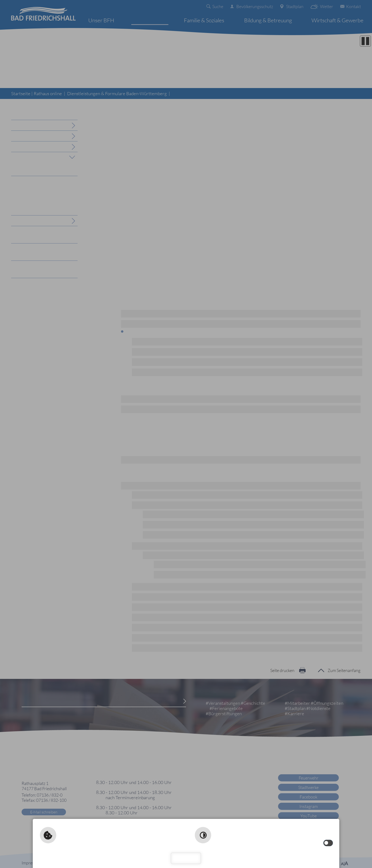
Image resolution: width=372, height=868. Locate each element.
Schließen (186, 858)
